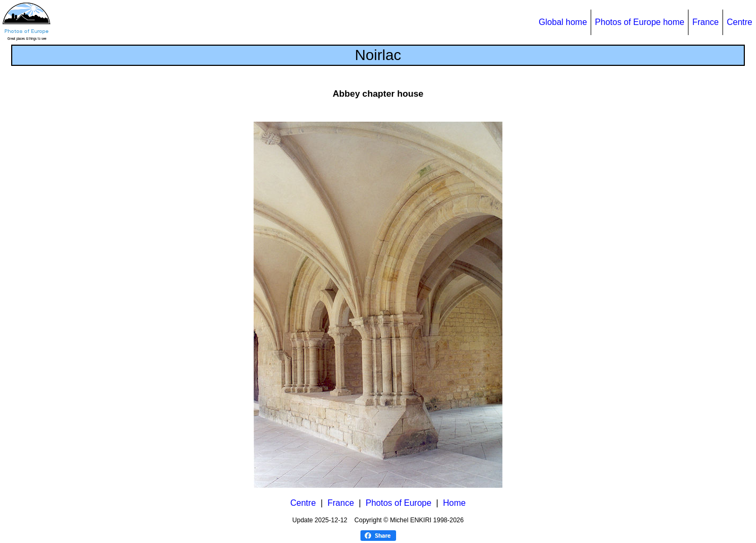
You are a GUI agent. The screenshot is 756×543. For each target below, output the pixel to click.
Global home (563, 22)
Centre (740, 22)
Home (454, 503)
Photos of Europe (399, 503)
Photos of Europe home (640, 22)
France (705, 22)
